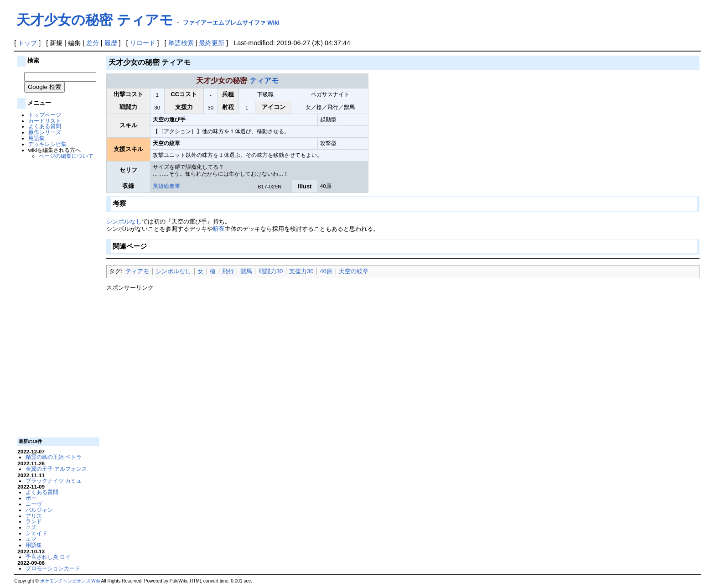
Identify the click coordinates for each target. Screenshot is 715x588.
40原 (326, 271)
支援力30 (301, 271)
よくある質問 (45, 126)
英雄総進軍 (166, 186)
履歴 (111, 43)
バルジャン (39, 510)
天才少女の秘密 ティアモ (95, 20)
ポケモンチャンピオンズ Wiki (70, 581)
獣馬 (246, 271)
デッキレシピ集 (47, 144)
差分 (93, 43)
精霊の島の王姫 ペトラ (54, 457)
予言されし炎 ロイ (48, 557)
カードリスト (45, 121)
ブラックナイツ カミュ (54, 481)
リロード (143, 43)
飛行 (228, 271)
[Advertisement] (57, 297)
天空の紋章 (354, 271)
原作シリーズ (45, 132)
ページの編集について (66, 156)
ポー (31, 498)
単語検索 (181, 43)
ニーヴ (34, 504)
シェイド (36, 533)
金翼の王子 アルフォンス (56, 469)
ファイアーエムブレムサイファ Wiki (231, 23)
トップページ (45, 115)
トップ (27, 43)
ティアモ (264, 81)
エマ (31, 539)
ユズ (31, 527)
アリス (34, 516)
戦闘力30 (271, 271)
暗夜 (219, 229)
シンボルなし (124, 221)
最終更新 (212, 43)
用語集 (36, 138)
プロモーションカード (53, 568)
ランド (34, 521)
